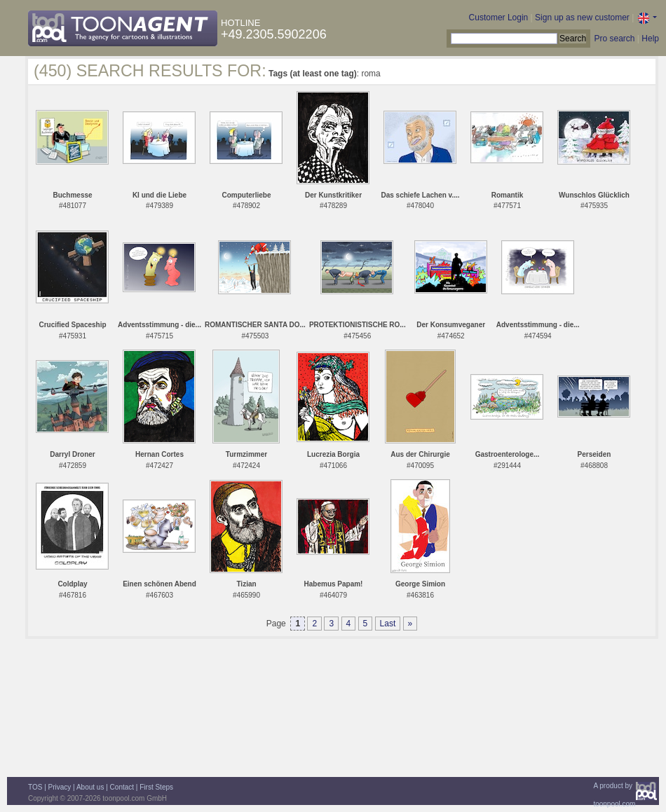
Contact (122, 787)
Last (388, 624)
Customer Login (499, 18)
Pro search (614, 39)
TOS (35, 787)
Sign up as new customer (582, 18)
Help (650, 39)
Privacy (60, 787)
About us (90, 787)
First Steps (156, 787)
